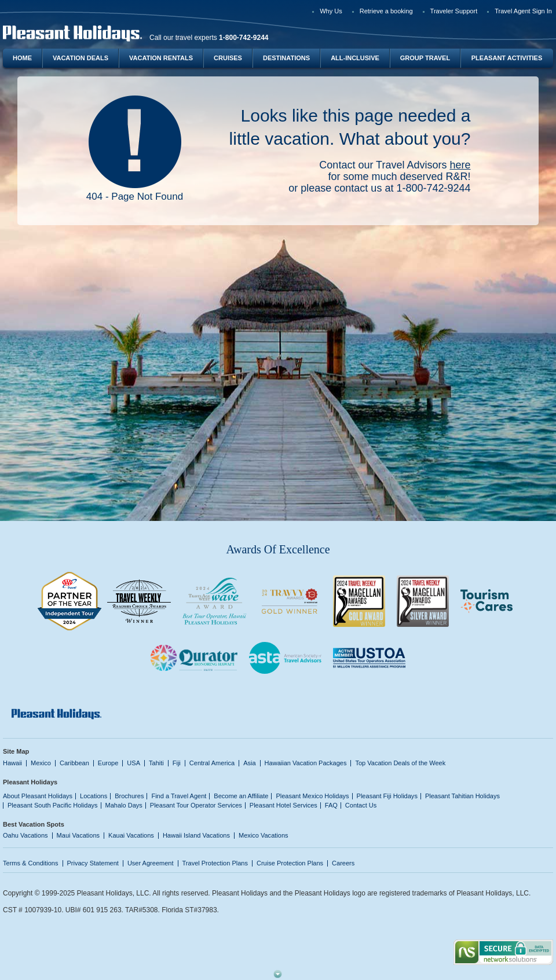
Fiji (177, 763)
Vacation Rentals (161, 58)
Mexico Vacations (264, 835)
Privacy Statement (93, 863)
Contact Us (361, 805)
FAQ (331, 805)
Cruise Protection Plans (290, 863)
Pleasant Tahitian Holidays (462, 796)
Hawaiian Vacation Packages (306, 763)
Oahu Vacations (25, 835)
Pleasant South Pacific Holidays (53, 805)
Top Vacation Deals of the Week (400, 763)
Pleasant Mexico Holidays (312, 796)
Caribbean (74, 763)
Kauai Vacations (131, 835)
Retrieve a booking (386, 11)
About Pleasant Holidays (38, 796)
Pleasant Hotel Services (284, 805)
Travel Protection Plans (215, 863)
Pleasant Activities (507, 58)
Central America (212, 763)
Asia (249, 763)
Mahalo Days (124, 805)
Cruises (228, 58)
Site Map (16, 751)
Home (22, 58)
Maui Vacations (78, 835)
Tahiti (156, 763)
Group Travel (425, 58)
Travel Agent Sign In (523, 11)
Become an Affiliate (241, 796)
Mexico (41, 763)
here (460, 165)
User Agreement (151, 863)
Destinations (286, 58)
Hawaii (12, 763)
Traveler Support (454, 11)
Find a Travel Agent (179, 796)
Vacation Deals (81, 58)
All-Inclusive (355, 58)
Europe (108, 763)
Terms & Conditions (31, 863)
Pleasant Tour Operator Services (196, 805)
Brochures (129, 796)
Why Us (331, 11)
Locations (94, 796)
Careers (343, 863)
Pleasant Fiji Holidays (387, 796)
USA (133, 763)
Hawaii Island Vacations (196, 835)
